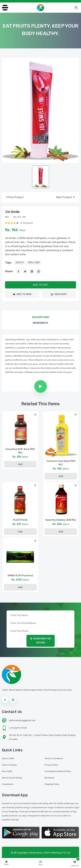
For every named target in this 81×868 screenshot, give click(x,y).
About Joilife (8, 758)
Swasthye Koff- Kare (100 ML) (20, 451)
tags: (8, 263)
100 (24, 217)
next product (66, 198)
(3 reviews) (27, 223)
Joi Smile (12, 212)
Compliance (8, 784)
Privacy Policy (51, 765)
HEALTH (20, 263)
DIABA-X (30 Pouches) (20, 575)
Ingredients (40, 323)
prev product (15, 198)
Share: (9, 271)
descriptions (41, 317)
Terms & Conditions (54, 758)
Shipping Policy (52, 784)
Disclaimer (50, 778)
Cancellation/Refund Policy (58, 771)
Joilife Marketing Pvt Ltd (57, 853)
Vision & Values (9, 765)
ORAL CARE (34, 263)
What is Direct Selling (12, 778)
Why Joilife (7, 771)
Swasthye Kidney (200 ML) (61, 520)
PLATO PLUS (20, 520)
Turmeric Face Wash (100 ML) (61, 463)
